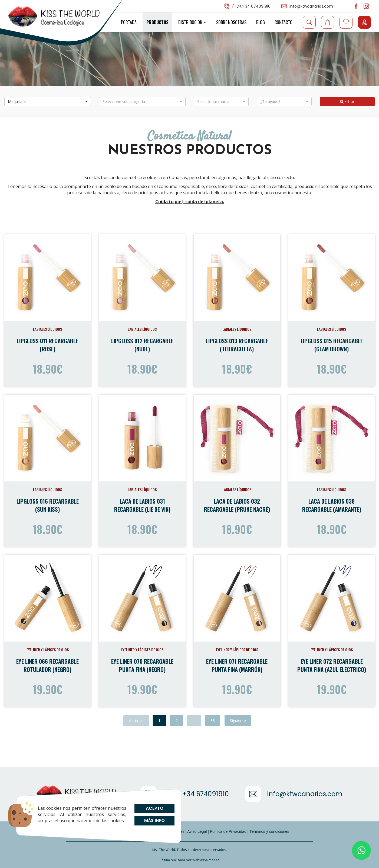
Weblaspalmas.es (206, 860)
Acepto (154, 808)
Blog (261, 22)
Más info (154, 820)
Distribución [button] (192, 22)
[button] (48, 102)
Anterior (136, 720)
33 (213, 720)
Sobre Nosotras (231, 22)
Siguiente (238, 720)
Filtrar (347, 101)
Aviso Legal (197, 831)
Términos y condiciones (269, 831)
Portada (129, 22)
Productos (157, 22)
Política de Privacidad (228, 831)
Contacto (284, 22)
